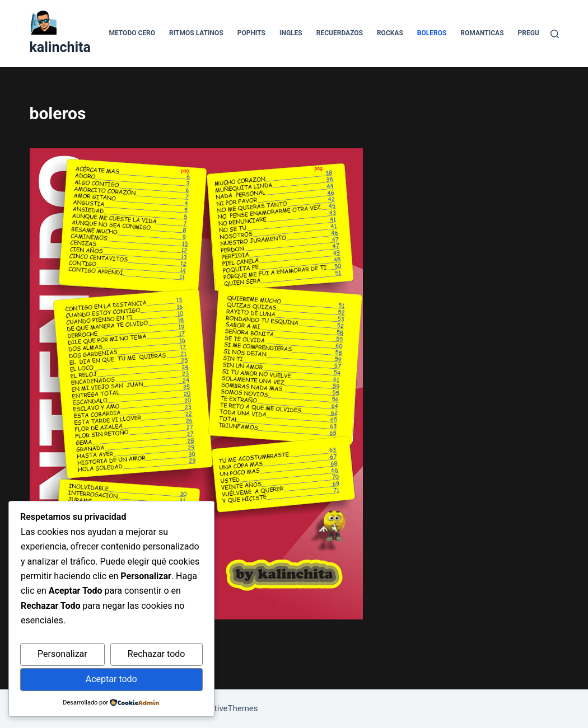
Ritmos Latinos (196, 33)
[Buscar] (555, 34)
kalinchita (60, 47)
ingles (291, 33)
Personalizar (62, 654)
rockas (390, 33)
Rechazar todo (157, 654)
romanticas (482, 33)
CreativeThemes (228, 708)
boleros (432, 33)
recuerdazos (340, 33)
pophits (251, 33)
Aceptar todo (111, 679)
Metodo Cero (132, 33)
